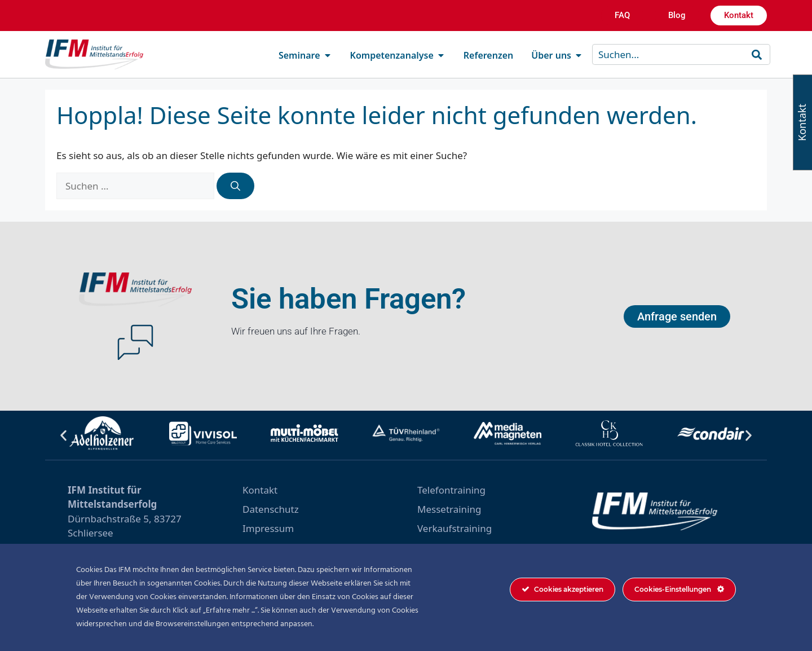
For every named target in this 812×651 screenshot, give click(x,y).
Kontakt (260, 490)
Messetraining (449, 509)
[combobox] (670, 54)
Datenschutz (271, 509)
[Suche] (759, 54)
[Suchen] (235, 186)
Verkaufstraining (454, 528)
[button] (63, 435)
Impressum (268, 528)
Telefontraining (451, 490)
